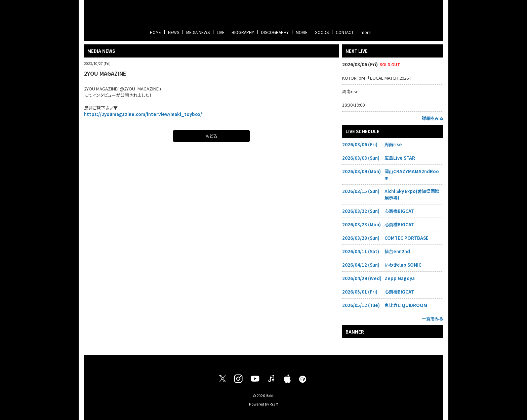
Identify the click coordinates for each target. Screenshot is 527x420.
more (366, 32)
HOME (155, 32)
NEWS (174, 32)
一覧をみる (432, 319)
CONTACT (345, 32)
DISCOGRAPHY (275, 32)
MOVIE (302, 32)
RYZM (274, 404)
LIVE (221, 32)
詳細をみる (432, 118)
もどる (211, 136)
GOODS (322, 32)
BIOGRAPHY (243, 32)
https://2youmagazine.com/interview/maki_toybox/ (143, 114)
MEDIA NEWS (198, 32)
